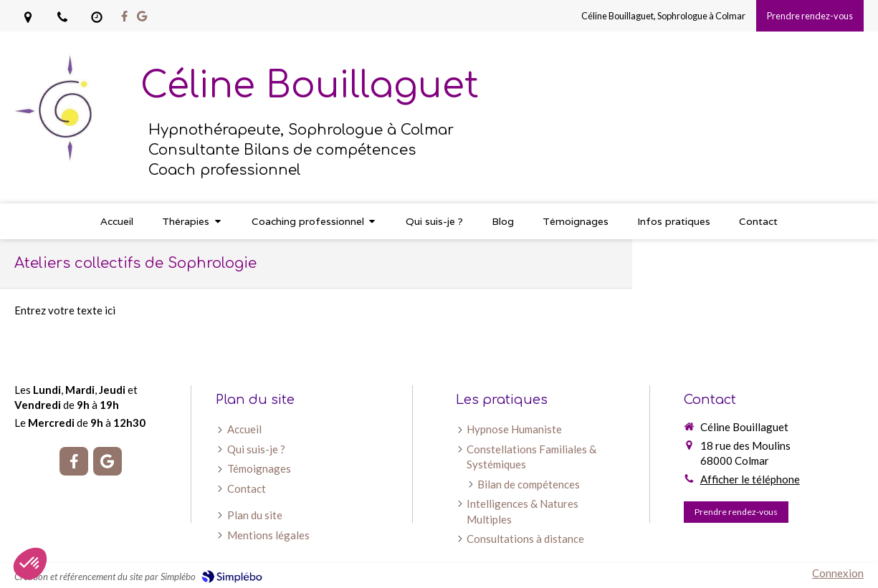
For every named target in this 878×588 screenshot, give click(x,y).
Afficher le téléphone (750, 479)
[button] (30, 564)
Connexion (838, 573)
